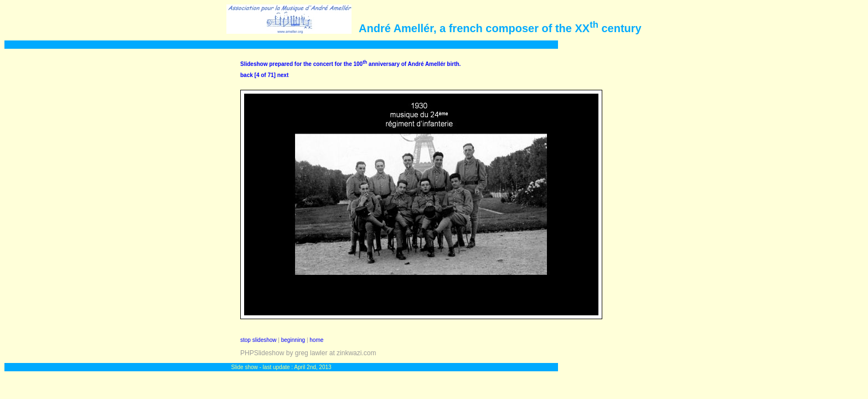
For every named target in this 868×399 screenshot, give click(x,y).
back (247, 75)
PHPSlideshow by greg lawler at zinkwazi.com (308, 353)
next (283, 75)
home (316, 340)
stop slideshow (259, 340)
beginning (293, 340)
